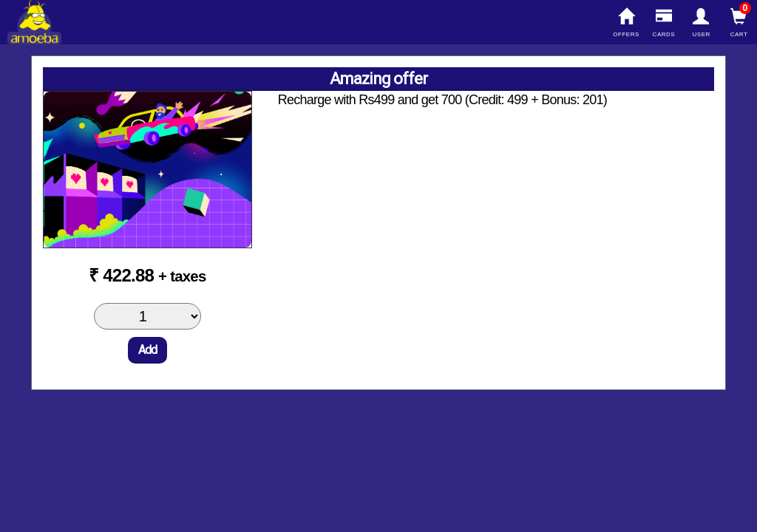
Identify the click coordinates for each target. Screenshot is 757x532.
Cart (739, 23)
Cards (663, 23)
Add (147, 350)
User (701, 23)
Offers (627, 23)
